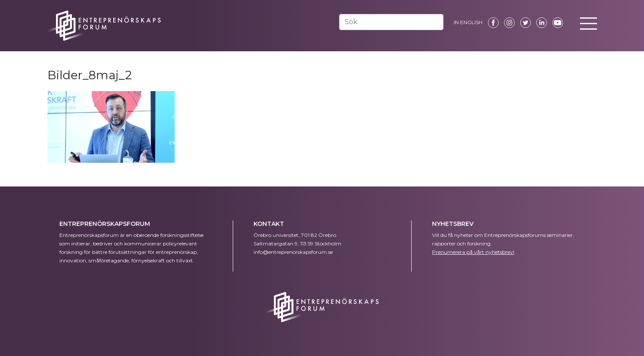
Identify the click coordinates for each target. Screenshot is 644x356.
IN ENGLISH (468, 22)
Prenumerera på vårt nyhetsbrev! (473, 252)
